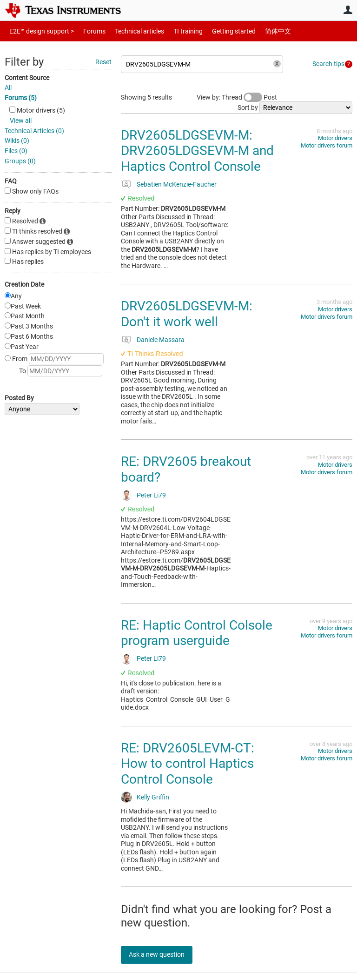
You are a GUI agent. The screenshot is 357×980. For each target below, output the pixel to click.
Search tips (328, 64)
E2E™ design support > (39, 31)
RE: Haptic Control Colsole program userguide (197, 633)
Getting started (218, 31)
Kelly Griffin (153, 797)
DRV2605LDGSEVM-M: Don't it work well (187, 314)
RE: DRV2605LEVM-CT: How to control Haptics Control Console (188, 764)
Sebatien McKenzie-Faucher (177, 184)
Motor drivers (335, 138)
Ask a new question (163, 954)
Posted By (19, 398)
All (8, 87)
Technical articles (130, 31)
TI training (175, 31)
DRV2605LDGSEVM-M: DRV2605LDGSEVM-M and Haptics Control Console (197, 151)
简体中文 (258, 31)
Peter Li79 (151, 495)
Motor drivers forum (327, 145)
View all (21, 121)
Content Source (27, 78)
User (348, 10)
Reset (103, 62)
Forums (87, 31)
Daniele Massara (161, 340)
